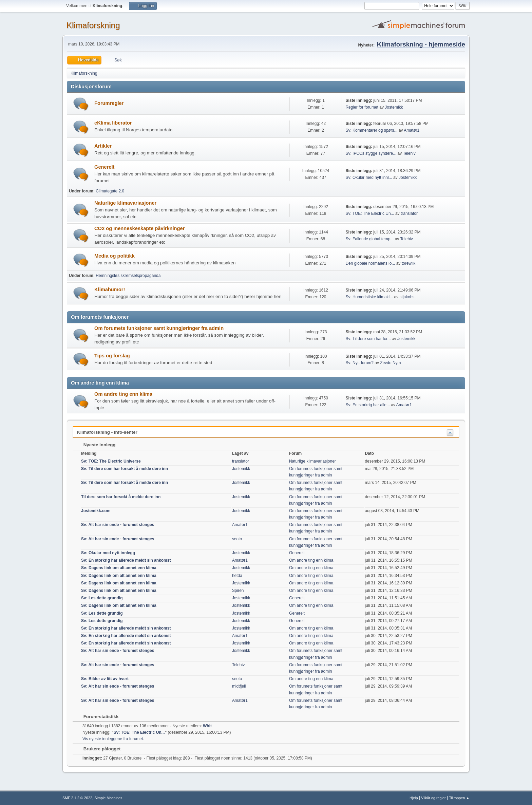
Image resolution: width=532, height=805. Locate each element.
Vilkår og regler (433, 798)
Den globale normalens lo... (370, 263)
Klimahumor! (110, 289)
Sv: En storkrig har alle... (368, 405)
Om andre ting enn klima (123, 394)
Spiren (238, 591)
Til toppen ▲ (459, 798)
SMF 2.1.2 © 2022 (77, 798)
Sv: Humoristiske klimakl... (369, 297)
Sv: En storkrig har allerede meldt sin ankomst (126, 560)
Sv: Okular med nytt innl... (369, 177)
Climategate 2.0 (110, 191)
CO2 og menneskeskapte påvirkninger (139, 228)
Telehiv (409, 153)
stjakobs (407, 297)
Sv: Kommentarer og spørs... (371, 130)
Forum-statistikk (98, 717)
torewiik (409, 263)
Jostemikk (394, 107)
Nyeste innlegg (96, 445)
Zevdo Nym (390, 363)
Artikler (103, 146)
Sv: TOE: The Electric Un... (370, 213)
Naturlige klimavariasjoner (125, 203)
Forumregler (109, 103)
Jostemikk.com (96, 511)
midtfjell (239, 686)
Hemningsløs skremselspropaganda (128, 276)
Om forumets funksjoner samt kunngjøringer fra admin (159, 328)
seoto (237, 539)
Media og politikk (115, 256)
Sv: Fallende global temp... (369, 239)
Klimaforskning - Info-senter (107, 432)
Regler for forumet (362, 107)
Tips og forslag (112, 356)
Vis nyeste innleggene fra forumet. (113, 739)
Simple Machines (108, 798)
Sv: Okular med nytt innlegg (108, 553)
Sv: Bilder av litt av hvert (105, 679)
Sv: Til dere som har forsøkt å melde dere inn (125, 469)
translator (409, 213)
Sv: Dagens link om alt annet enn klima (119, 568)
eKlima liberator (113, 123)
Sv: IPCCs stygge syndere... (371, 153)
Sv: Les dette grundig (102, 598)
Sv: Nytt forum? (359, 363)
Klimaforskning (93, 25)
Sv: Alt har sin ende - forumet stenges (118, 525)
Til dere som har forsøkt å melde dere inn (121, 497)
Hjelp (414, 798)
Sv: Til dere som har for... (368, 339)
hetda (237, 576)
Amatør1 (412, 130)
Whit (207, 726)
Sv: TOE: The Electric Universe (111, 461)
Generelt (104, 167)
